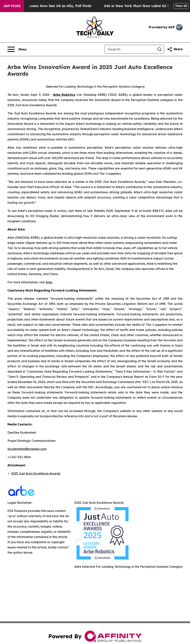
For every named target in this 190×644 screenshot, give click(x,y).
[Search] (130, 49)
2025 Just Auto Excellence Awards (36, 473)
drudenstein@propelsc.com (27, 449)
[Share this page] (175, 49)
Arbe (49, 282)
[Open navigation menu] (17, 49)
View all (181, 6)
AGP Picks (12, 6)
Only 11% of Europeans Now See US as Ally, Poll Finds (51, 6)
